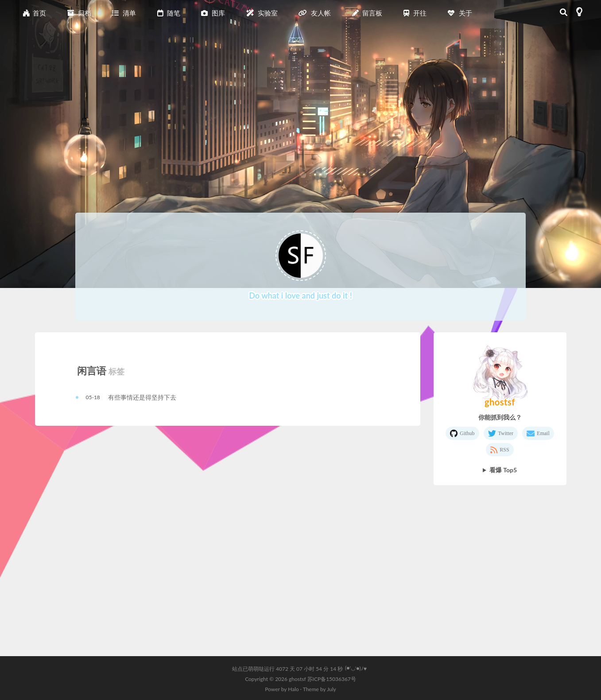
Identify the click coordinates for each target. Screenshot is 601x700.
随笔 (169, 13)
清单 (124, 13)
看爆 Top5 (503, 470)
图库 (213, 13)
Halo (293, 689)
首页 (35, 13)
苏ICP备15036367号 (332, 679)
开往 (415, 13)
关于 (460, 13)
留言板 (367, 13)
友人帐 (315, 13)
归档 (79, 13)
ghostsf (298, 679)
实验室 (262, 13)
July (332, 689)
